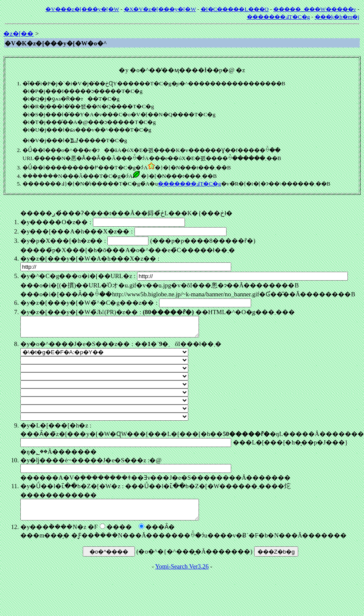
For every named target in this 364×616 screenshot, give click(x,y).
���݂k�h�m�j (337, 17)
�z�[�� (18, 34)
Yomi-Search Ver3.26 (182, 574)
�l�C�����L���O (235, 9)
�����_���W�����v (315, 9)
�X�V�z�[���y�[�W (160, 9)
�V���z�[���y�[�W (82, 9)
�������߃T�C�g (279, 17)
